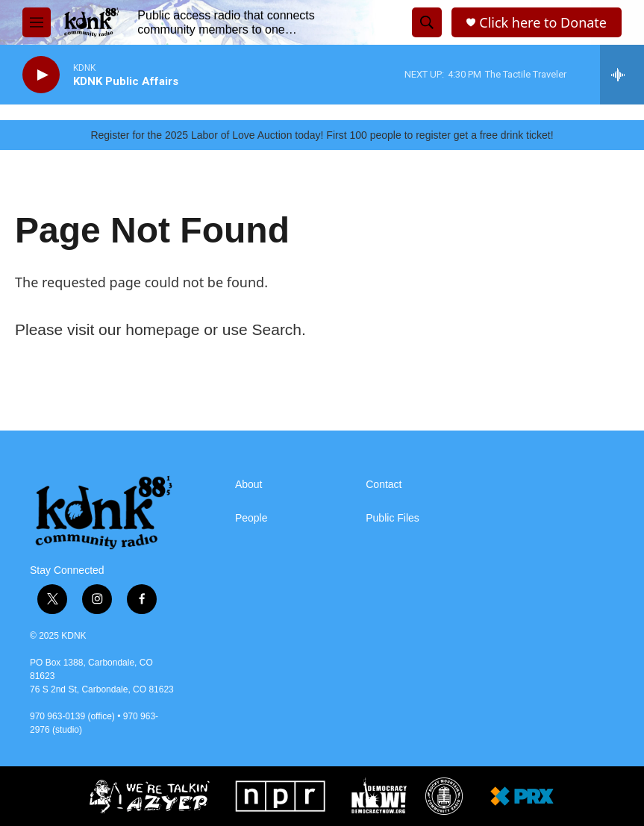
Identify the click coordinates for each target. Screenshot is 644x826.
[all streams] (622, 75)
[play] (41, 75)
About (249, 485)
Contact (384, 485)
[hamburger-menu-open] (37, 22)
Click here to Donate (543, 23)
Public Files (393, 518)
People (251, 518)
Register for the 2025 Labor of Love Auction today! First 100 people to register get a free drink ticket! (322, 135)
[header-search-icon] (427, 22)
